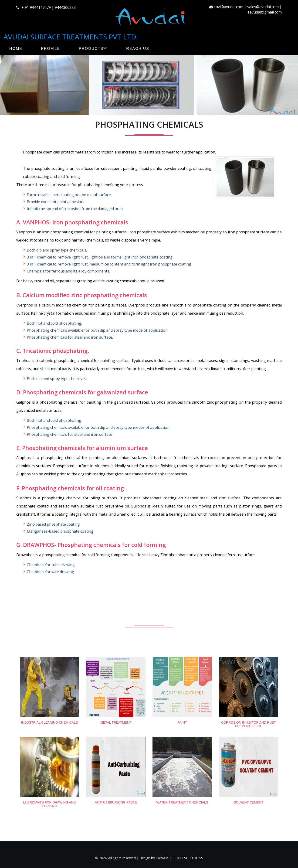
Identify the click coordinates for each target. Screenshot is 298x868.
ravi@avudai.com (229, 7)
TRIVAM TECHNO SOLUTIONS (179, 858)
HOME (16, 49)
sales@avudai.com (263, 7)
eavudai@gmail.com (265, 12)
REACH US (138, 49)
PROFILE (51, 49)
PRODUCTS (93, 49)
